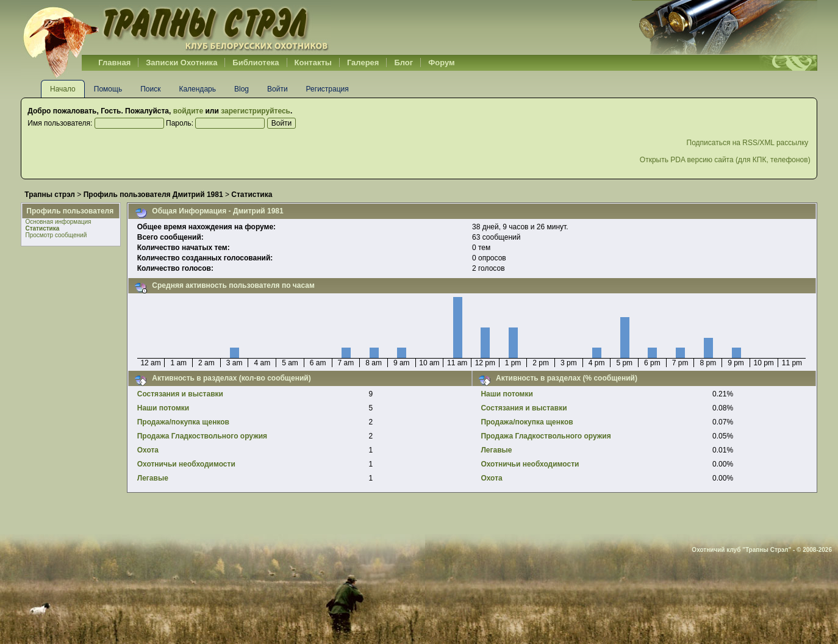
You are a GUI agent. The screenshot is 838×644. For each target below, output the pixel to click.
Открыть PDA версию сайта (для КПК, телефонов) (725, 160)
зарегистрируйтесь (256, 111)
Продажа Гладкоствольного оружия (202, 436)
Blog (242, 89)
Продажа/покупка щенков (183, 422)
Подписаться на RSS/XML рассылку (749, 143)
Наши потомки (163, 408)
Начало (63, 89)
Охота (148, 450)
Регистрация (328, 89)
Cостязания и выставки (180, 394)
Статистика (42, 228)
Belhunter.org (176, 27)
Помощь (108, 89)
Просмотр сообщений (56, 235)
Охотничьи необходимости (186, 464)
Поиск (150, 89)
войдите (188, 111)
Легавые (153, 478)
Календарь (197, 89)
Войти (278, 89)
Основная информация (58, 222)
